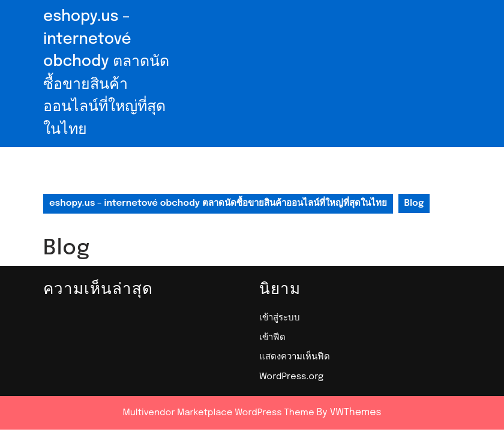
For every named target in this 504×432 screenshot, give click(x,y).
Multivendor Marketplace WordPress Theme (219, 413)
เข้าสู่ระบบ (280, 318)
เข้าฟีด (272, 338)
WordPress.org (291, 377)
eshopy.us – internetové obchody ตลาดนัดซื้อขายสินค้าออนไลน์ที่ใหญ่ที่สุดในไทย (218, 203)
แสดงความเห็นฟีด (295, 357)
